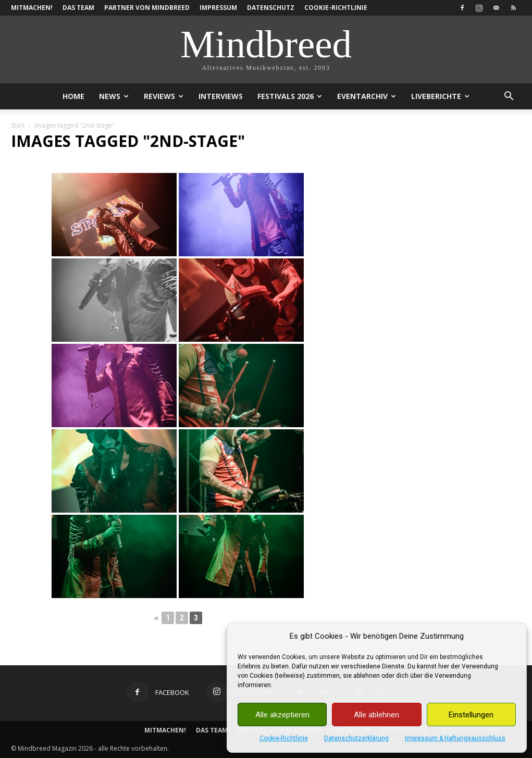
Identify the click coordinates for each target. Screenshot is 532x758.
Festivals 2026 (290, 96)
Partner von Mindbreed (147, 8)
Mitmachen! (32, 8)
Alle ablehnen (376, 715)
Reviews (164, 96)
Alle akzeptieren (282, 715)
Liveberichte (440, 96)
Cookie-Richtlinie (284, 738)
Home (73, 96)
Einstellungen (471, 715)
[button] (509, 97)
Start (18, 125)
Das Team (78, 8)
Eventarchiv (367, 96)
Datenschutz (271, 8)
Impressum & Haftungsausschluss (455, 738)
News (114, 96)
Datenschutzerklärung (356, 738)
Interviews (221, 96)
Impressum (218, 8)
